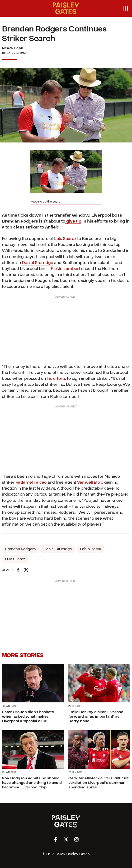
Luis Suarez (65, 239)
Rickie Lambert (66, 269)
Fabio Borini (90, 549)
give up (73, 221)
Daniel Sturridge (38, 263)
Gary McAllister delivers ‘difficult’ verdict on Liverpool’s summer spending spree (99, 783)
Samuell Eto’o (90, 482)
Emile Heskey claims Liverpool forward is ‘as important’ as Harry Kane (96, 716)
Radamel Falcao (31, 482)
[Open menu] (125, 8)
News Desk (13, 48)
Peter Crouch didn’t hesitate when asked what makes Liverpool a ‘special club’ (28, 716)
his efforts (56, 378)
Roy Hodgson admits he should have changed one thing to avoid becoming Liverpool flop (32, 783)
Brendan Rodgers (20, 549)
